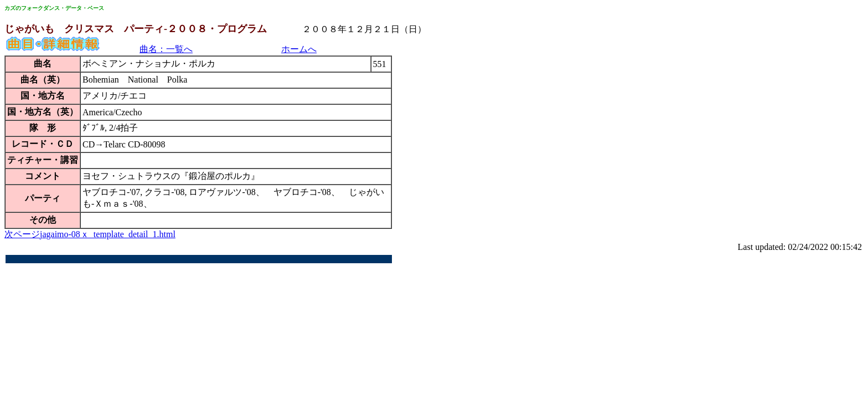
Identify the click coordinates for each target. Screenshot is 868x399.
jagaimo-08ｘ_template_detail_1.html (108, 234)
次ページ (22, 234)
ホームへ (299, 49)
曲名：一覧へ (166, 49)
